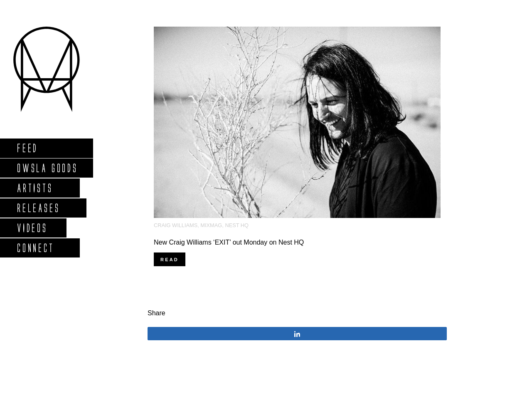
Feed (27, 148)
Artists (35, 188)
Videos (32, 228)
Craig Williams (176, 225)
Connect (35, 248)
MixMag (211, 225)
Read (170, 260)
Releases (38, 208)
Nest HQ (237, 225)
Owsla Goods (47, 168)
